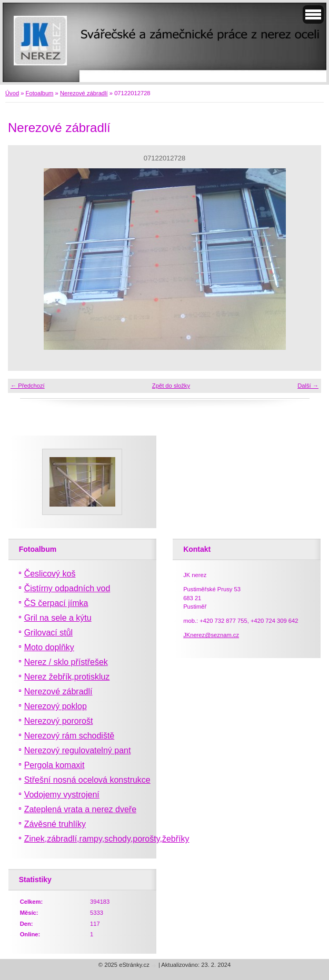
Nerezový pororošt (59, 721)
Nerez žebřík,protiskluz (67, 677)
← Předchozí (28, 386)
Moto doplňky (49, 647)
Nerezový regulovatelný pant (78, 750)
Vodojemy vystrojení (62, 795)
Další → (308, 386)
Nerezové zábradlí (84, 93)
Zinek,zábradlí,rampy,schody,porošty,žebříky (107, 839)
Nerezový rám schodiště (69, 736)
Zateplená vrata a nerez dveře (80, 809)
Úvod (12, 93)
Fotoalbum (40, 93)
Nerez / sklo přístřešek (66, 662)
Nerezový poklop (56, 706)
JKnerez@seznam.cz (211, 635)
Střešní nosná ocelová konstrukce (87, 780)
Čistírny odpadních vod (67, 588)
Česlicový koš (50, 574)
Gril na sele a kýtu (58, 618)
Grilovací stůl (48, 633)
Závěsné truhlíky (55, 824)
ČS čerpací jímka (56, 603)
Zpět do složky (171, 386)
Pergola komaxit (54, 765)
